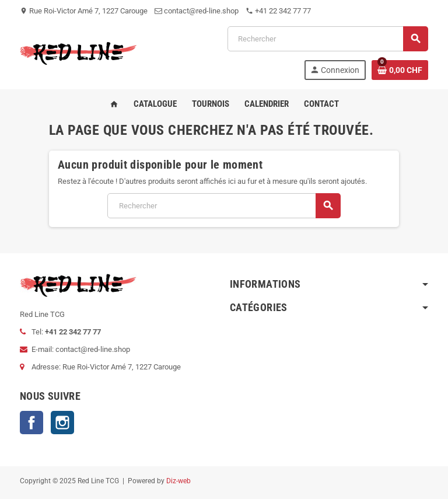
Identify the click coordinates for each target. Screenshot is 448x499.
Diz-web (178, 481)
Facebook (32, 423)
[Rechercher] (328, 39)
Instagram (62, 423)
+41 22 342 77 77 (278, 11)
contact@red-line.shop (197, 11)
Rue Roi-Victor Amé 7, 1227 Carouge (84, 11)
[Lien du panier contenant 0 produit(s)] (400, 70)
